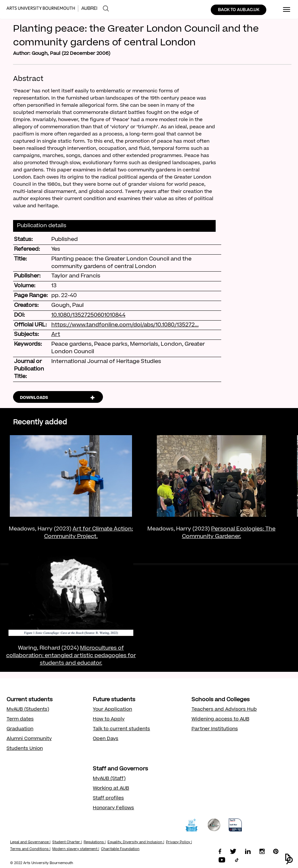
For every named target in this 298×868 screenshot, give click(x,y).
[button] (289, 859)
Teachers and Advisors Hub (224, 710)
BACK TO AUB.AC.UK (239, 10)
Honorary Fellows (113, 808)
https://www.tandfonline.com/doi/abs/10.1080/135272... (125, 325)
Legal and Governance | (30, 843)
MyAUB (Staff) (109, 779)
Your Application (112, 710)
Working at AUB (111, 789)
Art (56, 335)
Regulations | (95, 843)
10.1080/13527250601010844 (88, 315)
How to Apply (109, 719)
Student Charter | (67, 843)
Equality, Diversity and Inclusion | (136, 843)
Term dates (20, 719)
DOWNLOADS (34, 398)
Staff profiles (108, 798)
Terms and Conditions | (30, 849)
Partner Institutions (215, 729)
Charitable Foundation (120, 849)
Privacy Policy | (179, 843)
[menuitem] (106, 9)
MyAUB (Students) (28, 710)
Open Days (106, 739)
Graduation (20, 729)
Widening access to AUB (220, 719)
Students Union (25, 749)
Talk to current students (121, 729)
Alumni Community (29, 739)
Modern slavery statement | (76, 849)
